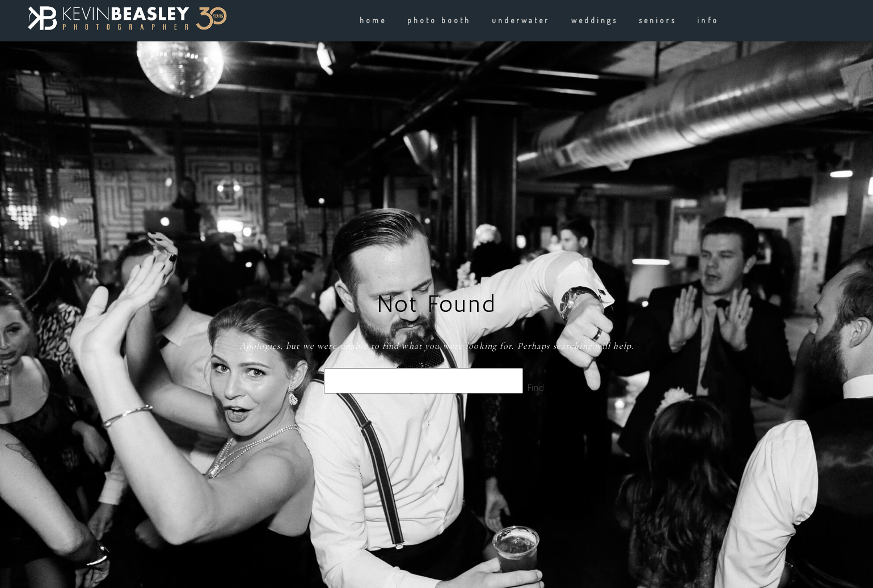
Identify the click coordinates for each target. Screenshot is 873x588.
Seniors (657, 20)
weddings (594, 20)
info (708, 20)
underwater (521, 20)
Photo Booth (439, 20)
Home (373, 20)
